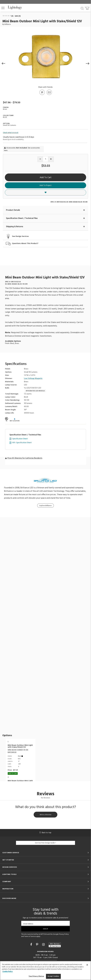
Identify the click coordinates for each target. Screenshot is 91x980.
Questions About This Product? (25, 244)
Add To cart (13, 774)
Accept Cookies (53, 976)
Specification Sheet (20, 439)
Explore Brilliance (45, 506)
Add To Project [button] (46, 185)
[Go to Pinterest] (42, 95)
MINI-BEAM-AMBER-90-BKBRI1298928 (18, 751)
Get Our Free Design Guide (45, 843)
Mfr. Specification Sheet (22, 443)
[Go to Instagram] (44, 945)
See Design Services (20, 236)
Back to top (45, 833)
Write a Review (45, 815)
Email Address (28, 924)
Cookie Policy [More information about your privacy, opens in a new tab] (8, 972)
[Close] (87, 965)
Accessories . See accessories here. (22, 149)
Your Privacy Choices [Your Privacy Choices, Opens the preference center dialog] (36, 976)
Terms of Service (30, 936)
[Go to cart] (87, 8)
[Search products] (82, 8)
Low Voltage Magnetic (33, 379)
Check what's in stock (11, 133)
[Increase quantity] (51, 159)
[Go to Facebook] (32, 945)
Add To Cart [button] (46, 178)
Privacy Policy (64, 934)
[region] (45, 971)
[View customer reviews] (55, 945)
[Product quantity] (46, 159)
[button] (3, 8)
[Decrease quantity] (40, 159)
